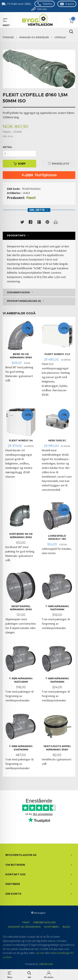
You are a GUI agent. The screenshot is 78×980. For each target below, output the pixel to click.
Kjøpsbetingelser (45, 923)
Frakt (26, 923)
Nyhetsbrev (52, 927)
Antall (7, 147)
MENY (5, 20)
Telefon (48, 4)
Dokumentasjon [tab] (18, 292)
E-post (70, 4)
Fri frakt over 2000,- (20, 4)
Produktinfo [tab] (16, 236)
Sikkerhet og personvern (24, 927)
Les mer (40, 953)
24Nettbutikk (46, 964)
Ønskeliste (59, 164)
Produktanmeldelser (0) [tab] (24, 301)
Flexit (31, 198)
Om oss (42, 9)
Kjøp (20, 164)
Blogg (66, 927)
